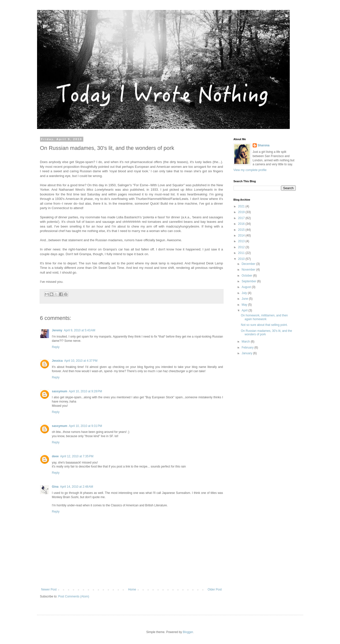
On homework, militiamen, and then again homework (264, 317)
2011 (242, 253)
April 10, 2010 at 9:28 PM (86, 391)
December (249, 264)
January (247, 353)
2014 (242, 235)
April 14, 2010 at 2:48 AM (76, 487)
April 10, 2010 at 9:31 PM (86, 426)
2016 (242, 224)
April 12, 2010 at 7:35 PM (77, 456)
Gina (55, 487)
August (247, 287)
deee (55, 456)
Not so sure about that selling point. (264, 325)
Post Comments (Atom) (74, 596)
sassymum (60, 391)
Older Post (215, 589)
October (247, 276)
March (246, 342)
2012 (242, 247)
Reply (56, 347)
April (245, 310)
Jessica (57, 361)
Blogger (188, 632)
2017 (242, 218)
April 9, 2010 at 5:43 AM (80, 330)
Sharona (264, 145)
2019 (242, 212)
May (245, 305)
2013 (242, 241)
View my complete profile (250, 170)
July (245, 293)
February (248, 348)
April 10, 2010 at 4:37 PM (81, 361)
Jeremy (57, 330)
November (249, 270)
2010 (242, 259)
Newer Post (49, 589)
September (249, 281)
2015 (242, 230)
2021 (242, 206)
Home (132, 589)
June (245, 299)
